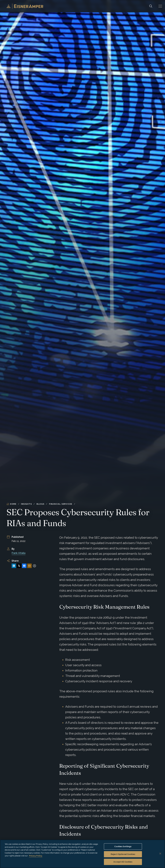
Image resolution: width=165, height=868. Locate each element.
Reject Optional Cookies (123, 854)
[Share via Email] (29, 566)
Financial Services (61, 504)
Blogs (41, 504)
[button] (160, 6)
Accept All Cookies (123, 862)
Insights (26, 504)
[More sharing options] (34, 566)
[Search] (151, 6)
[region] (82, 854)
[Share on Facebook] (24, 566)
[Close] (160, 854)
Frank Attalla (19, 553)
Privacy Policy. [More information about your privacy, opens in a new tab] (36, 856)
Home (11, 504)
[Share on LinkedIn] (14, 566)
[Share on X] (19, 566)
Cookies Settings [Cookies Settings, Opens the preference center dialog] (123, 846)
